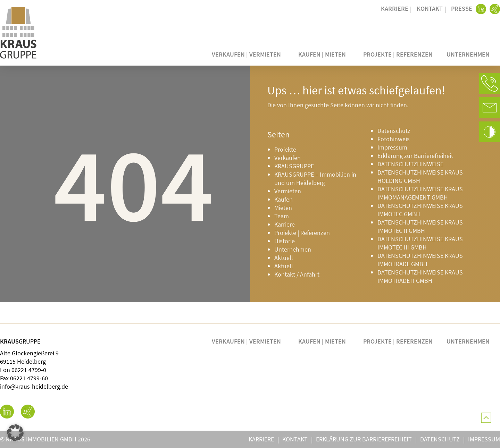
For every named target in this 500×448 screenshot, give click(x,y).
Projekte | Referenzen (398, 54)
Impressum (392, 147)
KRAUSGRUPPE (294, 166)
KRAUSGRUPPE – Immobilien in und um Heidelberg (315, 179)
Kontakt (430, 9)
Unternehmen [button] (470, 54)
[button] (490, 83)
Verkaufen (287, 158)
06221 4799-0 (29, 370)
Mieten (283, 208)
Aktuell (284, 258)
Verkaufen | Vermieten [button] (248, 54)
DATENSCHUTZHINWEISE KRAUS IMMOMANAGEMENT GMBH (420, 193)
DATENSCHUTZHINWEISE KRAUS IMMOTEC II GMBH (420, 226)
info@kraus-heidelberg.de (34, 386)
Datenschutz (394, 131)
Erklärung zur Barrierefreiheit (415, 156)
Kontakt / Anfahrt (297, 274)
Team (282, 216)
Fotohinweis (394, 139)
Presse (462, 9)
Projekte (285, 149)
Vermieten (288, 191)
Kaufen (284, 199)
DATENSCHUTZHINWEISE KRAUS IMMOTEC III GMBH (420, 243)
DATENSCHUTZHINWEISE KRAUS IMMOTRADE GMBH (420, 260)
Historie (285, 241)
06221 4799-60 (29, 378)
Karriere (395, 9)
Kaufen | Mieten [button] (324, 54)
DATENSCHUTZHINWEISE (410, 164)
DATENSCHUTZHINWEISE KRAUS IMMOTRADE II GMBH (420, 276)
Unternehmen (293, 249)
